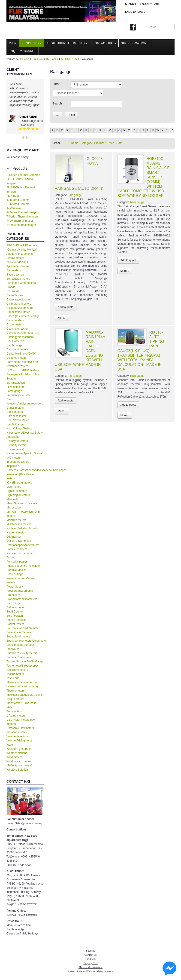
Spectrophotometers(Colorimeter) (25, 641)
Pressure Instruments (20, 591)
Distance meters (17, 358)
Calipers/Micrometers (20, 308)
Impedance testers (18, 462)
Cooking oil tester (17, 329)
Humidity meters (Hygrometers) (17, 447)
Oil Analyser (14, 537)
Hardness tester (16, 416)
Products (32, 43)
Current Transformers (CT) (23, 333)
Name (75, 143)
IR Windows (14, 208)
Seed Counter (15, 612)
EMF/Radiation (16, 383)
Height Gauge (15, 424)
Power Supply (15, 587)
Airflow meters (15, 258)
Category (86, 143)
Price (111, 143)
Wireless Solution (17, 770)
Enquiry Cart (90, 963)
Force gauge (14, 391)
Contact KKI (104, 43)
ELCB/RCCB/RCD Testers (23, 370)
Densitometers (15, 341)
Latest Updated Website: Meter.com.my (90, 971)
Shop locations (135, 43)
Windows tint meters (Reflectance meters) (19, 763)
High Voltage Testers (19, 429)
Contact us (91, 955)
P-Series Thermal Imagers (23, 212)
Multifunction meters (19, 524)
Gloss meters (15, 412)
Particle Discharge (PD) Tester (21, 555)
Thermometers (15, 691)
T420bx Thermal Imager (21, 225)
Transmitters (14, 711)
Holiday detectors (17, 441)
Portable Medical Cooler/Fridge (17, 572)
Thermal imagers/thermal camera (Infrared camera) (22, 684)
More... (62, 318)
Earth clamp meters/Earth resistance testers (22, 364)
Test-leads (13, 678)
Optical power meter (19, 541)
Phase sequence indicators (23, 566)
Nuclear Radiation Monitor (23, 528)
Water (10, 745)
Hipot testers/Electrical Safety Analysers (25, 435)
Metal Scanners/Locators (22, 503)
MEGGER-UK (69, 59)
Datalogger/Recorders (20, 337)
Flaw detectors (15, 387)
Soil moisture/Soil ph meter (23, 628)
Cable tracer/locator (19, 300)
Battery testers (15, 275)
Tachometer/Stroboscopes (23, 666)
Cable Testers (15, 295)
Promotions (14, 595)
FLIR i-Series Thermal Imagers (20, 181)
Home (26, 59)
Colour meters (15, 325)
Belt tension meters (18, 279)
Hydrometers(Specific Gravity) (25, 453)
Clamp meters (15, 320)
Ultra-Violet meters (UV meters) (21, 722)
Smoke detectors (17, 620)
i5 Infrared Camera (18, 200)
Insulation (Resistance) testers (21, 476)
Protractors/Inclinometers (22, 599)
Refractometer (15, 607)
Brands (11, 287)
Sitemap (90, 951)
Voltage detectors (17, 736)
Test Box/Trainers (17, 670)
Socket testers (15, 624)
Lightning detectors (18, 495)
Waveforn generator (19, 749)
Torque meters (15, 699)
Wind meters (14, 757)
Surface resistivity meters (22, 653)
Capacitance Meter (18, 312)
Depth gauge (14, 345)
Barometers (14, 270)
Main (13, 43)
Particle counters (17, 549)
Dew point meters (17, 349)
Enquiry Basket (23, 51)
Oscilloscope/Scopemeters (23, 545)
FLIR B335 (13, 196)
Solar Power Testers (19, 632)
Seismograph (15, 616)
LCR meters (14, 487)
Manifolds (12, 499)
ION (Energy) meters (19, 483)
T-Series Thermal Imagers (23, 217)
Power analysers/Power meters (21, 580)
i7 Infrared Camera (18, 204)
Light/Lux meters (17, 491)
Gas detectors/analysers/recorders (25, 401)
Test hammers (15, 674)
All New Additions (17, 262)
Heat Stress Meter (18, 420)
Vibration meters (17, 732)
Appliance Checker (18, 266)
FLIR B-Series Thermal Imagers (21, 190)
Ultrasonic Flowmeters (20, 728)
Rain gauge (14, 603)
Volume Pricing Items (20, 741)
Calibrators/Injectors (19, 304)
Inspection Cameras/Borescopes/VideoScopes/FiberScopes (25, 468)
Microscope (14, 508)
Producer (100, 143)
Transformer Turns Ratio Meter (21, 705)
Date (119, 143)
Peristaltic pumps (17, 562)
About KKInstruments (67, 43)
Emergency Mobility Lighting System (24, 377)
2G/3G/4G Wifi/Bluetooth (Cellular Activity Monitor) (22, 248)
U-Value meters (16, 716)
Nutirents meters (17, 533)
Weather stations (17, 753)
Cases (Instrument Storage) (23, 316)
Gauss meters (15, 408)
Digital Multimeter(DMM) (21, 354)
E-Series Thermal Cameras (23, 175)
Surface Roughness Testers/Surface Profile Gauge (25, 659)
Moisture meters (16, 520)
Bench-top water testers (21, 283)
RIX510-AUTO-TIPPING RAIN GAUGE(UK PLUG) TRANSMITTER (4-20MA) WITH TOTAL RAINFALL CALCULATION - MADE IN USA (141, 351)
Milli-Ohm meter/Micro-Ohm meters (23, 514)
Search (130, 4)
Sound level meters (18, 637)
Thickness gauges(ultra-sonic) (25, 695)
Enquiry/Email (135, 12)
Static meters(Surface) (20, 645)
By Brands (52, 59)
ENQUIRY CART (150, 4)
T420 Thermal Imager (20, 221)
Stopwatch (13, 649)
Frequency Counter (18, 395)
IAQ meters (14, 458)
